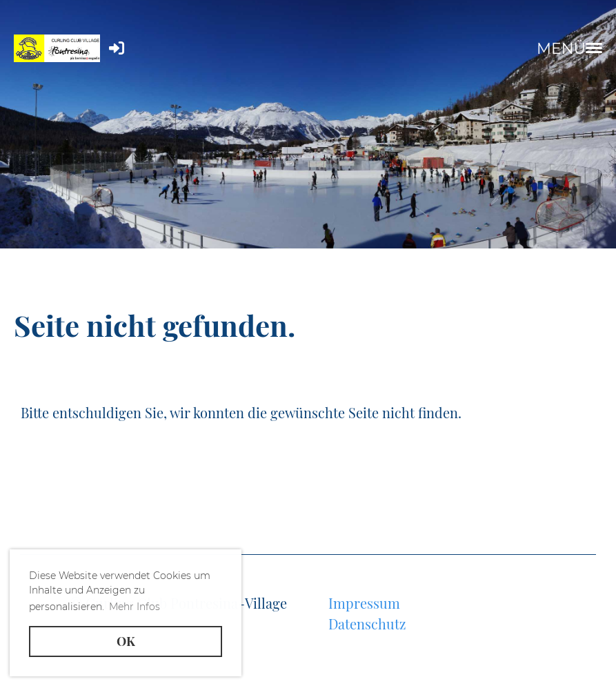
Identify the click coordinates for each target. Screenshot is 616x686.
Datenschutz (367, 624)
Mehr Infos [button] (135, 607)
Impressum (364, 603)
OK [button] (126, 641)
